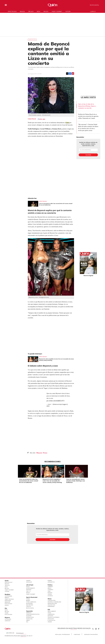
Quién (7, 581)
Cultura (68, 11)
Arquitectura (51, 605)
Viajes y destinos (9, 599)
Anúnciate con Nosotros (91, 634)
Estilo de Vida (8, 604)
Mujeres (7, 618)
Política (50, 585)
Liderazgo (8, 621)
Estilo (28, 587)
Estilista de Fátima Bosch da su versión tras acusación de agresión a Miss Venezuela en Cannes (88, 116)
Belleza (46, 11)
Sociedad (50, 596)
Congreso (50, 590)
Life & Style (30, 585)
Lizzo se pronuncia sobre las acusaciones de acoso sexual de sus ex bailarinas (56, 204)
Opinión (28, 580)
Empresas (29, 613)
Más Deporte (30, 605)
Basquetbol (29, 603)
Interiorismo (51, 606)
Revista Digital (94, 5)
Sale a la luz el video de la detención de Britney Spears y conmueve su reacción (87, 106)
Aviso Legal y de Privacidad (62, 634)
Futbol (28, 599)
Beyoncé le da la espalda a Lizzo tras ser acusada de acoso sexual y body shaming (56, 360)
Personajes (8, 601)
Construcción (52, 600)
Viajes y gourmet (57, 11)
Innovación (51, 619)
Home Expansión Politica (33, 614)
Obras (28, 620)
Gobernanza (51, 614)
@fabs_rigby (42, 119)
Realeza (22, 11)
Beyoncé (40, 453)
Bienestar (7, 602)
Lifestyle (29, 606)
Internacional (30, 617)
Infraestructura (52, 603)
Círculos (31, 11)
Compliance (77, 634)
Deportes (29, 590)
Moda (39, 11)
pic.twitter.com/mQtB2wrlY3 (55, 401)
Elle (6, 608)
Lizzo (68, 123)
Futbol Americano (31, 602)
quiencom (97, 628)
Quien (93, 629)
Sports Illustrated (32, 597)
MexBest (8, 594)
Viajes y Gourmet (9, 590)
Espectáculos (12, 11)
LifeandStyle (51, 582)
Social (49, 613)
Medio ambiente (52, 611)
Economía (29, 616)
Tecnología (29, 619)
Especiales (29, 582)
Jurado (7, 605)
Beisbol (28, 600)
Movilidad (50, 616)
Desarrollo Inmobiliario (54, 602)
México (50, 588)
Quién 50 (93, 11)
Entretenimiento (31, 588)
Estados (50, 593)
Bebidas (7, 598)
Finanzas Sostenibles (54, 617)
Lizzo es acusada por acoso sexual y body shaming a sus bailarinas (75, 481)
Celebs (7, 613)
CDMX (49, 591)
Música (28, 593)
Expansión (29, 611)
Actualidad (8, 619)
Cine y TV (28, 591)
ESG (27, 622)
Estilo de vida (8, 614)
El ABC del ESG (51, 620)
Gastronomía (8, 596)
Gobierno (50, 587)
